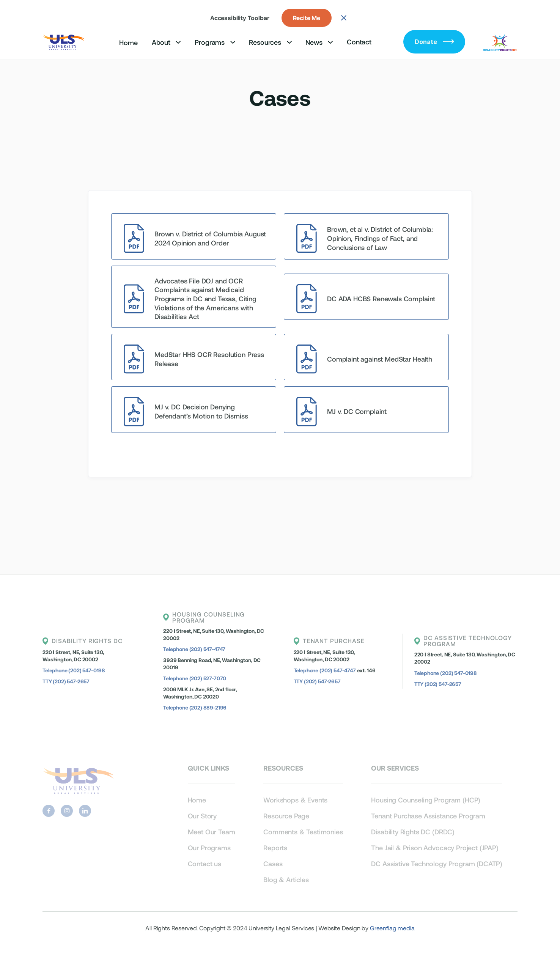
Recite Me (307, 18)
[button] (166, 42)
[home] (64, 42)
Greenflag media (392, 928)
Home (128, 42)
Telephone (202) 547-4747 (194, 649)
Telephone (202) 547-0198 (74, 670)
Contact (359, 42)
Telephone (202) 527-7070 (195, 678)
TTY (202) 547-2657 (66, 681)
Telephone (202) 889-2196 (195, 707)
